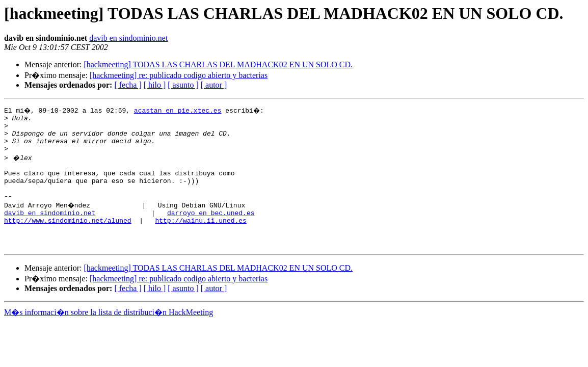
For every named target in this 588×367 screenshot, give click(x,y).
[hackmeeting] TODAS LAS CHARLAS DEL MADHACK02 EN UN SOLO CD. (218, 64)
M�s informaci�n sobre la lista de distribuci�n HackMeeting (109, 335)
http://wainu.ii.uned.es (201, 239)
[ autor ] (214, 85)
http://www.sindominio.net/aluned (68, 239)
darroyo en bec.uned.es (211, 229)
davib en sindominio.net (128, 38)
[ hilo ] (155, 85)
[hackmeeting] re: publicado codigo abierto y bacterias (179, 75)
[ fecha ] (128, 85)
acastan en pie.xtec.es (179, 110)
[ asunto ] (183, 85)
